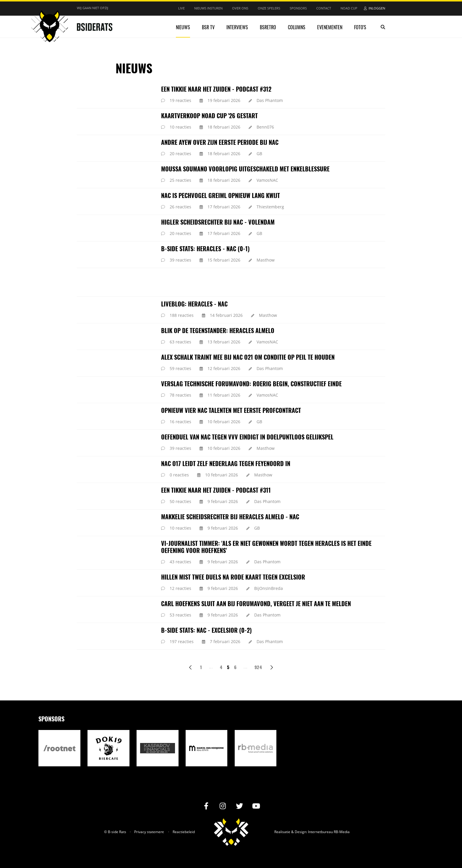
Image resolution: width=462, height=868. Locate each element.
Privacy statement (149, 832)
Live (181, 8)
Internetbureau (320, 832)
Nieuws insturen (208, 8)
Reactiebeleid (184, 832)
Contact (324, 8)
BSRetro (268, 27)
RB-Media (342, 832)
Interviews (237, 27)
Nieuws (183, 27)
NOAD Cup (349, 8)
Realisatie (282, 832)
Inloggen (377, 8)
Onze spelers (269, 8)
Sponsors (298, 8)
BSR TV (208, 27)
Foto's (360, 27)
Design (300, 832)
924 (258, 667)
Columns (297, 27)
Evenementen (330, 27)
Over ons (240, 8)
